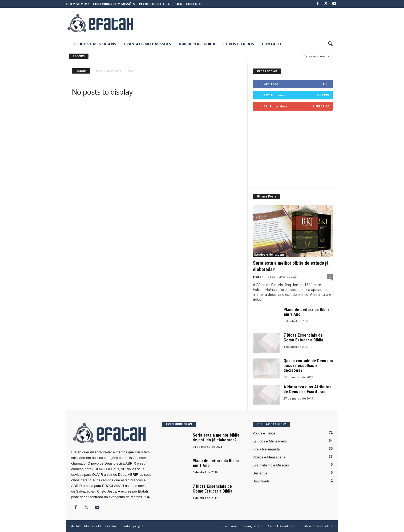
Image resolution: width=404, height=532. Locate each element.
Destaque (260, 473)
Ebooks (79, 56)
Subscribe (321, 106)
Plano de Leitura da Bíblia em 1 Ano (307, 312)
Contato (194, 4)
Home (98, 71)
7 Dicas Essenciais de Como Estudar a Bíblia (303, 338)
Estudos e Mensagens (94, 44)
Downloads (114, 71)
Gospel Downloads (281, 526)
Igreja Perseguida (197, 44)
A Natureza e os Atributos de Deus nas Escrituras (308, 389)
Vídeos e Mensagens (269, 457)
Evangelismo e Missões (148, 44)
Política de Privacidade (317, 526)
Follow (323, 95)
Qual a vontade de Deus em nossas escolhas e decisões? (308, 366)
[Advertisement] (241, 23)
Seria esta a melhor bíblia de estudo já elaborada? (216, 438)
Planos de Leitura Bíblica (161, 4)
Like (326, 84)
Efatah (258, 277)
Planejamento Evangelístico (242, 526)
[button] (330, 44)
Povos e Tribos (239, 44)
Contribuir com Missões (114, 4)
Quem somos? (78, 4)
